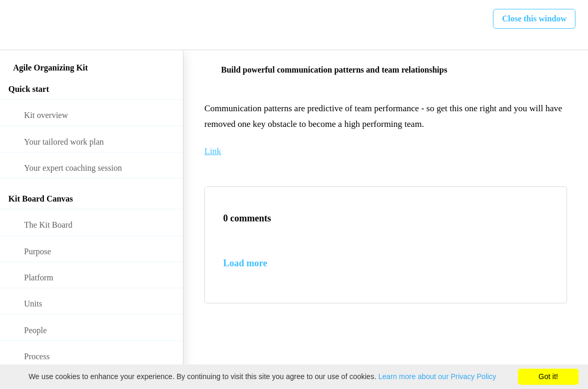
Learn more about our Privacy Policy (437, 376)
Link (213, 151)
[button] (19, 25)
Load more (245, 263)
